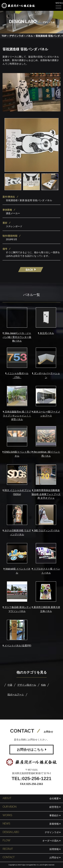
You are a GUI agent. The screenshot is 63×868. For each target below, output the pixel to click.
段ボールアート (16, 695)
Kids (43, 685)
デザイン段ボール (27, 685)
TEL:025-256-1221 (32, 779)
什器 (10, 685)
